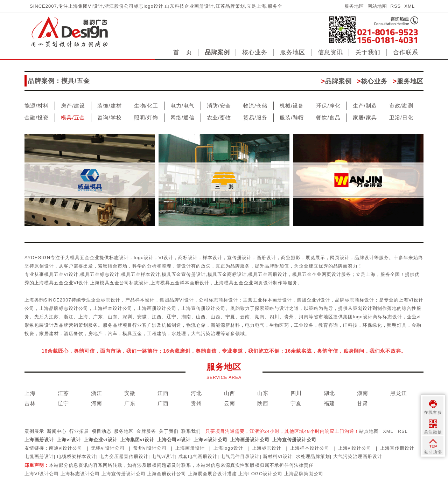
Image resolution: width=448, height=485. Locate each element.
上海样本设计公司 (310, 448)
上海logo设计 (228, 448)
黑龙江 (399, 393)
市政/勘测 (401, 106)
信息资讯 (330, 52)
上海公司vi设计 (174, 440)
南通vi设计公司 (66, 448)
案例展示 (34, 431)
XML (409, 6)
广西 (163, 403)
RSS (396, 6)
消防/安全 (219, 106)
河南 (97, 403)
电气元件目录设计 (240, 456)
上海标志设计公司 (80, 474)
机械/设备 (292, 106)
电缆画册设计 (39, 456)
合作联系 (406, 52)
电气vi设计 (163, 456)
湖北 (329, 393)
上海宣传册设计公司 (294, 440)
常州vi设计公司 (150, 448)
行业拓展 (79, 431)
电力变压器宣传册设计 (124, 456)
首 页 (183, 52)
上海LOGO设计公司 (260, 474)
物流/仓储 (255, 106)
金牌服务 (146, 431)
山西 (230, 393)
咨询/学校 (109, 117)
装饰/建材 (109, 106)
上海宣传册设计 (397, 448)
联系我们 (191, 431)
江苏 (63, 393)
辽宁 (63, 403)
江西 (163, 393)
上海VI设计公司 (42, 474)
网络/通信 (183, 117)
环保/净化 (328, 106)
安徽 (130, 393)
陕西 (263, 403)
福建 (329, 403)
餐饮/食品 (328, 117)
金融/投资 (37, 117)
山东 (263, 393)
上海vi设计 (69, 440)
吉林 (30, 403)
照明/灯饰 (146, 117)
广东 (130, 403)
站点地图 (369, 431)
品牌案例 (217, 52)
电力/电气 (183, 106)
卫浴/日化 (401, 117)
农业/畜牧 (219, 117)
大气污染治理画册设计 (358, 456)
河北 (196, 393)
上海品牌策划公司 (304, 474)
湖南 (363, 393)
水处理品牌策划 (313, 456)
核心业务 (255, 52)
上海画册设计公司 (250, 440)
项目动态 (101, 431)
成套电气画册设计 (198, 456)
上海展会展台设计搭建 (212, 474)
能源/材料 (37, 106)
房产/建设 (73, 106)
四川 (296, 393)
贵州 (196, 403)
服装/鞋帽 (292, 117)
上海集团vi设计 (137, 440)
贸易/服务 (255, 117)
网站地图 (377, 6)
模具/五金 (73, 117)
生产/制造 (365, 106)
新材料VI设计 (278, 456)
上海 (30, 393)
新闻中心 (57, 431)
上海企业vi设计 (101, 440)
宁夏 (296, 403)
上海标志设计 (267, 448)
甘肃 (363, 403)
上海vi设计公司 (211, 440)
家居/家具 (365, 117)
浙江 (97, 393)
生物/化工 (146, 106)
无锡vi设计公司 (108, 448)
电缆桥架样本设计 (77, 456)
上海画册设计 (39, 440)
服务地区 (354, 6)
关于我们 (368, 52)
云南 (230, 403)
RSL (403, 431)
